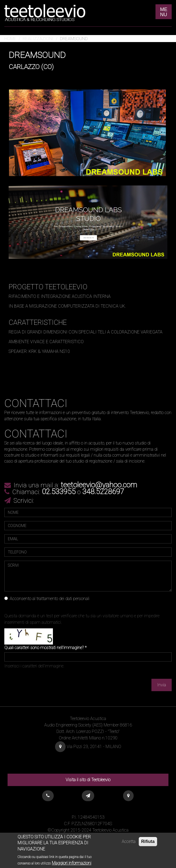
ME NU (164, 12)
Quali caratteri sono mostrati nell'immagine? (45, 648)
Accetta (129, 844)
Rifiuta (148, 844)
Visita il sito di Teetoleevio (88, 780)
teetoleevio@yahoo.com (99, 485)
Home (10, 39)
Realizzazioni (38, 39)
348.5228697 (103, 492)
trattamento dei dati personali (63, 599)
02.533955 (59, 492)
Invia (162, 685)
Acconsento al (47, 599)
